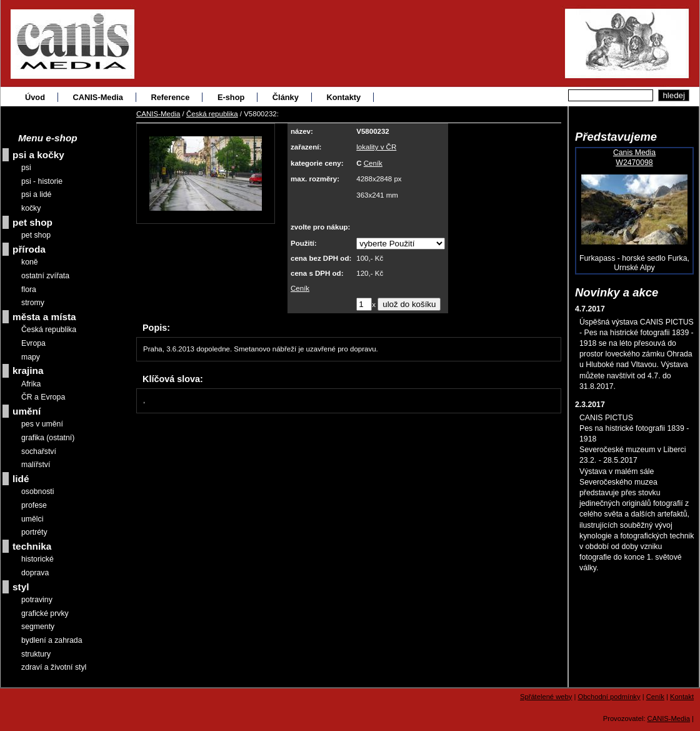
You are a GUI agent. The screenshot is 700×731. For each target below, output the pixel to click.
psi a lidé (36, 194)
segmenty (38, 627)
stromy (33, 303)
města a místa (44, 317)
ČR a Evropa (43, 397)
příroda (29, 249)
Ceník (373, 163)
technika (32, 546)
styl (21, 587)
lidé (21, 479)
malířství (36, 465)
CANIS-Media (98, 97)
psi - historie (42, 181)
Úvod (35, 97)
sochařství (39, 451)
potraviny (37, 600)
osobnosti (38, 492)
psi (26, 168)
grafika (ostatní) (48, 438)
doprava (35, 573)
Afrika (31, 384)
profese (34, 505)
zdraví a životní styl (54, 667)
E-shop (231, 97)
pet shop (32, 222)
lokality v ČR (376, 147)
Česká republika (212, 114)
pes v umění (42, 424)
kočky (31, 208)
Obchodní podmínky (609, 697)
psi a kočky (38, 155)
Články (286, 97)
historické (37, 559)
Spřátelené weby (546, 697)
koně (30, 262)
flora (29, 290)
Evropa (33, 343)
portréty (34, 532)
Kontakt (682, 697)
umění (27, 411)
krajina (28, 371)
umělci (32, 519)
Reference (170, 97)
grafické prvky (45, 613)
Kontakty (343, 97)
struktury (36, 654)
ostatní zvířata (45, 276)
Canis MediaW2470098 (634, 158)
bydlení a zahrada (52, 640)
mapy (31, 357)
